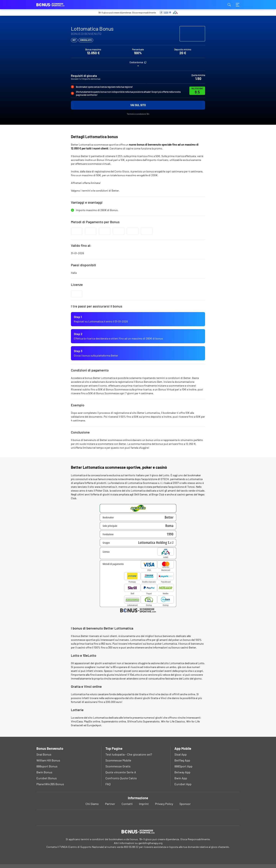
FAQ (108, 784)
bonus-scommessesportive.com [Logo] (56, 5)
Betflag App (182, 760)
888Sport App (183, 766)
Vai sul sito (138, 105)
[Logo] (138, 832)
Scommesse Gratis (118, 766)
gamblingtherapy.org (150, 843)
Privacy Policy (164, 804)
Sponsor (185, 804)
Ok (125, 861)
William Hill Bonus (48, 760)
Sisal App (181, 754)
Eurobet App (183, 784)
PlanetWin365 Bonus (50, 784)
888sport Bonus (47, 766)
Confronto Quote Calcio (121, 778)
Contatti (127, 804)
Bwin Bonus (44, 772)
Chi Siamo (92, 804)
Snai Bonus (44, 754)
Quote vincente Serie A (121, 772)
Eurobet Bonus (47, 778)
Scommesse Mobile (118, 760)
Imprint (144, 804)
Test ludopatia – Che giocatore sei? (129, 754)
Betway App (182, 772)
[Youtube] (138, 818)
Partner (110, 804)
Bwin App (181, 778)
